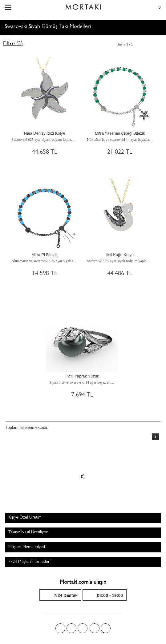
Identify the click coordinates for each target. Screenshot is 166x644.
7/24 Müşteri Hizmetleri (29, 562)
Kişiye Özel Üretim (25, 518)
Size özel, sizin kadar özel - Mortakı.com (83, 6)
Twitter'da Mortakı (71, 628)
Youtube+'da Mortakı (106, 628)
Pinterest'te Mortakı (83, 628)
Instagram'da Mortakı (95, 628)
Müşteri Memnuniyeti (27, 547)
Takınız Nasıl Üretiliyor (28, 532)
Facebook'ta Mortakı (60, 628)
